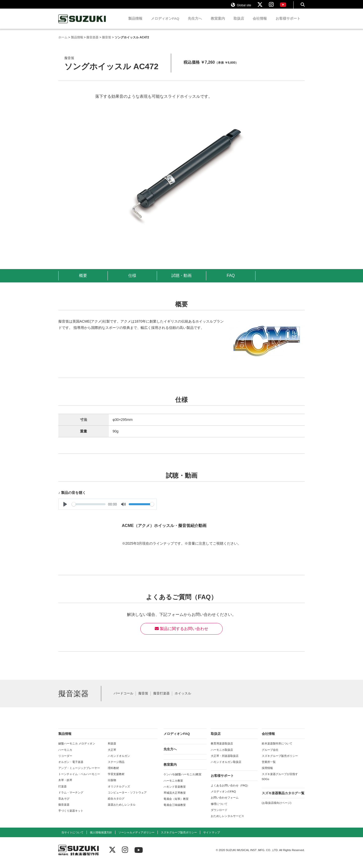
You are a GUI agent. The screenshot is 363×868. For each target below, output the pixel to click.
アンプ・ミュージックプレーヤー (79, 773)
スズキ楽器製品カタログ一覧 (283, 798)
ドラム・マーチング (71, 797)
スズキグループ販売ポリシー (280, 761)
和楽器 (112, 748)
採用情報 (267, 773)
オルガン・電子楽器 (71, 767)
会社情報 (260, 23)
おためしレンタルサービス (227, 821)
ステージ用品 (116, 767)
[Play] (65, 509)
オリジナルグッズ (119, 791)
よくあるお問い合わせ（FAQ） (230, 790)
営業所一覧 (269, 767)
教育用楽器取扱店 (222, 748)
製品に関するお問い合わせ (181, 633)
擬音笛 (143, 698)
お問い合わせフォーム (225, 802)
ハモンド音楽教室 (175, 791)
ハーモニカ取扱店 (222, 755)
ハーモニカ (65, 755)
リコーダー (65, 761)
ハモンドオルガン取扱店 (226, 767)
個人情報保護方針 (101, 837)
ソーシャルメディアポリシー (136, 837)
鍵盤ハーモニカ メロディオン (77, 748)
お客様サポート (288, 23)
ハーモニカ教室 (173, 785)
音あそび (64, 803)
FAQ (231, 280)
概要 (83, 280)
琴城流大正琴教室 (175, 798)
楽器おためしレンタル (122, 809)
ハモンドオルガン (119, 761)
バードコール (123, 698)
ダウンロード (219, 815)
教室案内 (218, 23)
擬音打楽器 (161, 698)
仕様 (132, 280)
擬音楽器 (64, 809)
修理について (219, 809)
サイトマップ (212, 837)
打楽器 (62, 791)
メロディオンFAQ (165, 23)
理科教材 (113, 773)
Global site (241, 7)
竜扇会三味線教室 (175, 810)
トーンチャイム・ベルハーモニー (79, 779)
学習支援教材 (116, 779)
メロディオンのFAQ (223, 796)
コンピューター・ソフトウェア (127, 797)
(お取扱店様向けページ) (277, 808)
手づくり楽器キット (71, 815)
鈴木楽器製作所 (82, 24)
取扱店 (239, 23)
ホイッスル (183, 698)
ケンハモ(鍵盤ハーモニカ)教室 (183, 779)
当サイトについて (72, 837)
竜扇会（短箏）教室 (176, 804)
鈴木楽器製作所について (277, 748)
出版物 (112, 785)
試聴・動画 (181, 280)
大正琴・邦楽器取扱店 (225, 761)
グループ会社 (270, 755)
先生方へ (195, 23)
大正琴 (112, 755)
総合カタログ (116, 803)
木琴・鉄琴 (65, 785)
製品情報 (135, 23)
